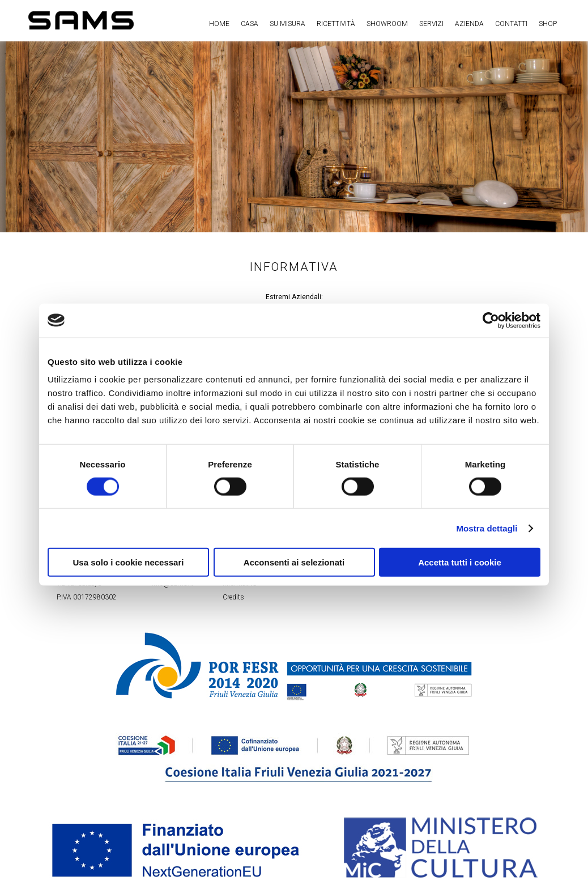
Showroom (387, 24)
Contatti (511, 24)
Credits (233, 597)
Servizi (431, 24)
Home (219, 24)
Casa (250, 24)
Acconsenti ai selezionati (294, 562)
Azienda (469, 24)
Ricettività (336, 24)
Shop (548, 24)
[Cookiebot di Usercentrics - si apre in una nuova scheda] (491, 320)
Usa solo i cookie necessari (129, 562)
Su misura (287, 24)
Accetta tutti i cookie (460, 562)
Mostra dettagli (487, 528)
